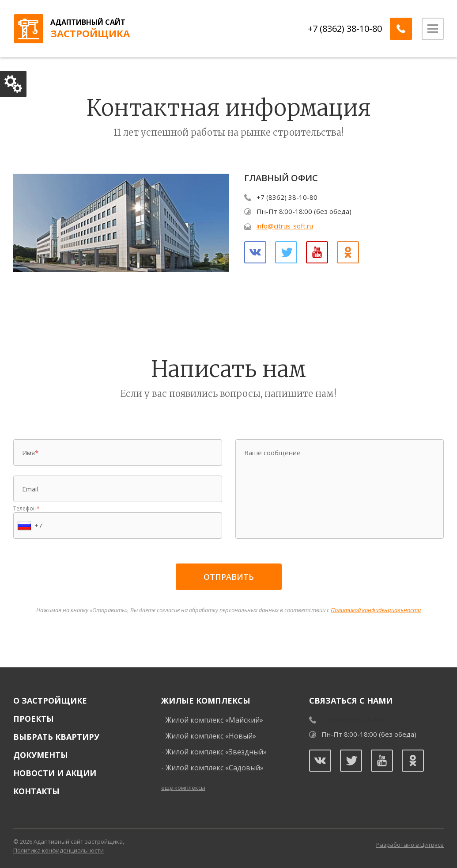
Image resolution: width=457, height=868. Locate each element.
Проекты (34, 719)
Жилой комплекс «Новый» (211, 736)
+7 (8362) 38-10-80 (345, 29)
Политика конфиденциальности (59, 850)
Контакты (36, 791)
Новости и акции (55, 773)
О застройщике (50, 700)
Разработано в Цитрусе (410, 845)
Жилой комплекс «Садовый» (215, 768)
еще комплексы (183, 788)
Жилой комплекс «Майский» (214, 720)
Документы (41, 755)
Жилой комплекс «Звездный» (216, 752)
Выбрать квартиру (56, 737)
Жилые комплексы (206, 700)
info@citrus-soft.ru (285, 226)
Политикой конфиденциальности (376, 610)
